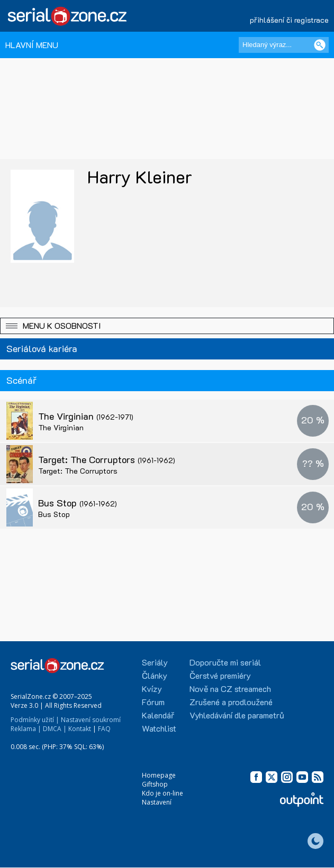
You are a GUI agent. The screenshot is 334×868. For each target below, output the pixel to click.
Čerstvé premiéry (220, 675)
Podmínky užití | (35, 720)
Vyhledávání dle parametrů (237, 715)
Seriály (155, 662)
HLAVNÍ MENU (32, 45)
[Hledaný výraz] (284, 45)
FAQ (104, 729)
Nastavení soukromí (91, 720)
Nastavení (157, 802)
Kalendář (158, 715)
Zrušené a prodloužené (231, 702)
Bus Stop (78, 503)
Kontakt (80, 729)
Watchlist (159, 728)
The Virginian (86, 416)
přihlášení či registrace (289, 20)
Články (155, 675)
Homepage (159, 775)
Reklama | (26, 729)
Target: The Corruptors (107, 459)
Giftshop (155, 784)
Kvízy (152, 689)
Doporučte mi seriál (225, 662)
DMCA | (55, 729)
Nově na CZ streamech (230, 689)
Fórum (153, 702)
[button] (167, 326)
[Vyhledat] (320, 45)
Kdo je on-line (163, 793)
